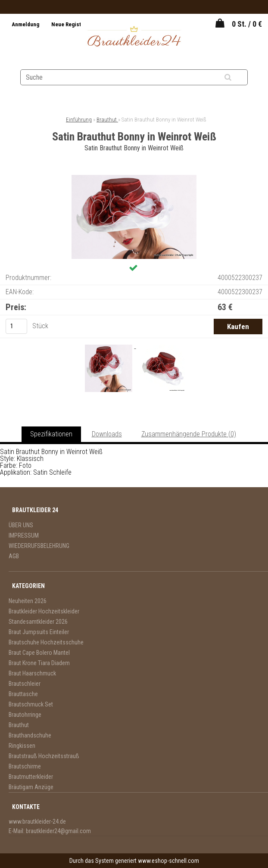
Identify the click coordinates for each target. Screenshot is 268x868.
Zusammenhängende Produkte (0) (189, 434)
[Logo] (134, 37)
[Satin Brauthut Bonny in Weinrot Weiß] (134, 178)
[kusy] (16, 326)
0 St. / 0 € (247, 24)
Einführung (79, 120)
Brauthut (107, 120)
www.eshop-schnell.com (168, 861)
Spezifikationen (51, 434)
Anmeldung (26, 24)
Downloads (107, 434)
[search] (238, 78)
